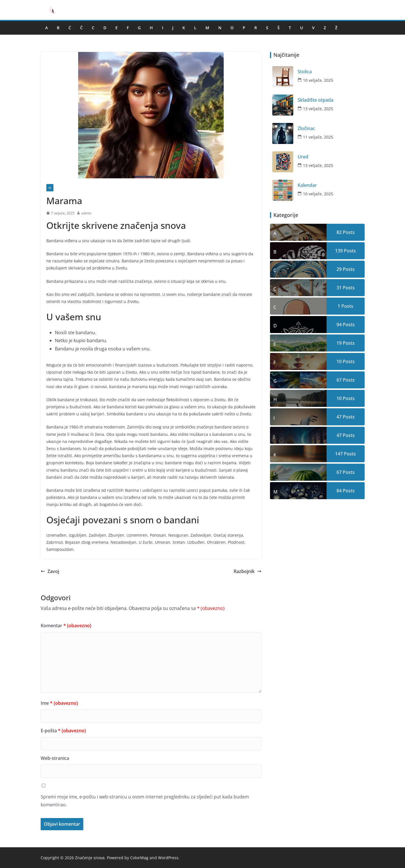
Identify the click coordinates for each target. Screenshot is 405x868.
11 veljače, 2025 (318, 137)
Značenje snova (90, 858)
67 (339, 380)
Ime (59, 703)
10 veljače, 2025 (318, 80)
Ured (303, 157)
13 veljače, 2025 (318, 109)
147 (339, 454)
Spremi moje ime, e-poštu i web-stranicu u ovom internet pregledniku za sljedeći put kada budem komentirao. (145, 801)
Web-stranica (55, 758)
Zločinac (306, 128)
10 (339, 361)
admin (86, 213)
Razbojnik (248, 571)
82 (339, 232)
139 (339, 251)
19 (339, 343)
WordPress (168, 858)
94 (339, 325)
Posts (348, 232)
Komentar (66, 626)
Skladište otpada (315, 100)
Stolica (305, 72)
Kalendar (307, 185)
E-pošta (63, 731)
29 (339, 269)
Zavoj (50, 571)
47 (339, 417)
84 (339, 491)
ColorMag (139, 858)
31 (339, 288)
